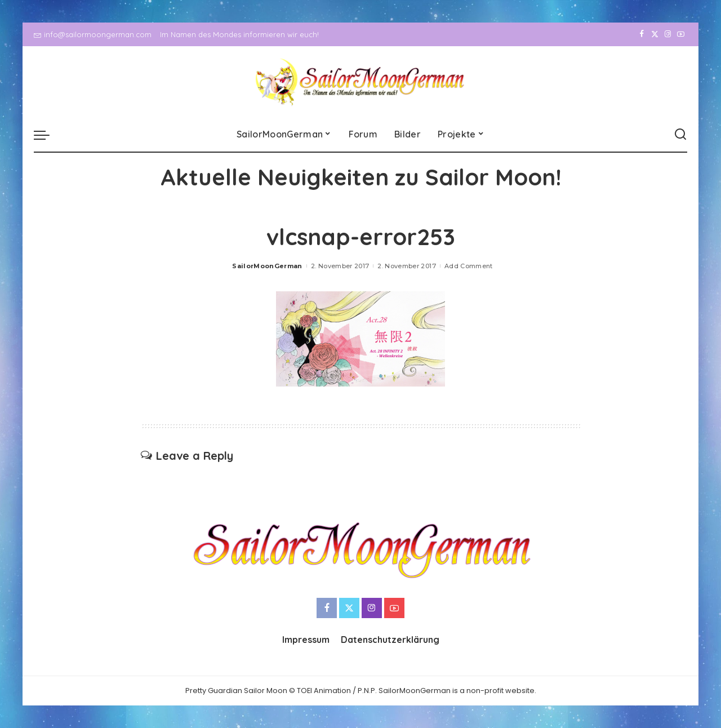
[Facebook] (642, 34)
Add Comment (469, 266)
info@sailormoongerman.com (93, 34)
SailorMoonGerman (267, 266)
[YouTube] (681, 34)
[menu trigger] (47, 135)
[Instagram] (668, 34)
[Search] (680, 135)
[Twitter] (655, 34)
